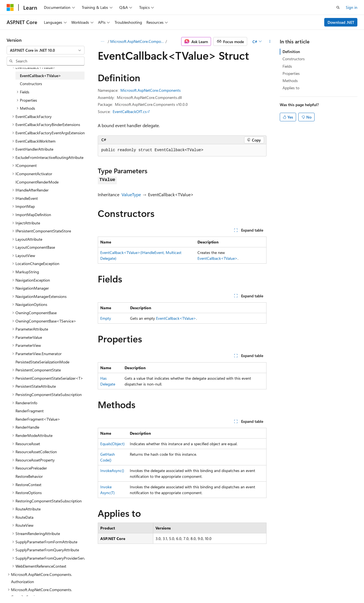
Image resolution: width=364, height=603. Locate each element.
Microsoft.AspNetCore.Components (137, 41)
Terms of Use (148, 586)
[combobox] (46, 50)
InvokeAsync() (112, 470)
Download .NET (341, 22)
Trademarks (175, 586)
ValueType (131, 194)
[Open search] (338, 7)
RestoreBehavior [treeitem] (29, 476)
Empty (106, 318)
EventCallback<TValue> (217, 258)
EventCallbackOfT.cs (130, 112)
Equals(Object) (112, 444)
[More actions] (270, 41)
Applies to (291, 88)
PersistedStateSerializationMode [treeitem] (42, 362)
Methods (290, 81)
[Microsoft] (10, 7)
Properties (291, 73)
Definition (291, 52)
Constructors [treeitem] (31, 84)
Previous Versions (50, 586)
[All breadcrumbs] (103, 41)
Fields (287, 66)
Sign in (352, 7)
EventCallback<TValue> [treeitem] (40, 76)
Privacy (121, 586)
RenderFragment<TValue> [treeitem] (38, 419)
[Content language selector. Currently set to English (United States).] (32, 573)
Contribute (99, 586)
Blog (75, 586)
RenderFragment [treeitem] (30, 411)
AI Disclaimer (18, 586)
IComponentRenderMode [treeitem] (37, 182)
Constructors (294, 59)
